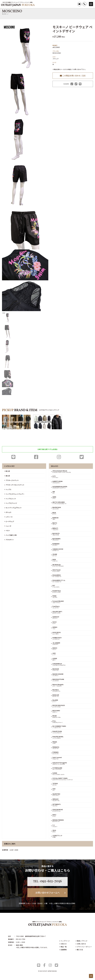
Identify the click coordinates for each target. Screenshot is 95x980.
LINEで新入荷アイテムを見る (48, 449)
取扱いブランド (82, 941)
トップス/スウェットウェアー (14, 494)
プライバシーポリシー (84, 947)
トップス (8, 489)
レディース (8, 517)
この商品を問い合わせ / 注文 (73, 76)
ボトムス (8, 512)
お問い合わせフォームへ (51, 892)
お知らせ (63, 944)
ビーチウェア (9, 521)
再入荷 (7, 476)
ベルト (7, 530)
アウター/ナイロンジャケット (14, 485)
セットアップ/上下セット (13, 508)
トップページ (65, 941)
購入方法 (79, 950)
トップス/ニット (10, 499)
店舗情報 (63, 950)
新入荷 (7, 471)
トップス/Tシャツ (11, 503)
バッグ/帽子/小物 (10, 535)
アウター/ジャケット (12, 480)
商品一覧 (63, 947)
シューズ (8, 526)
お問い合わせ (81, 944)
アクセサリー (9, 540)
